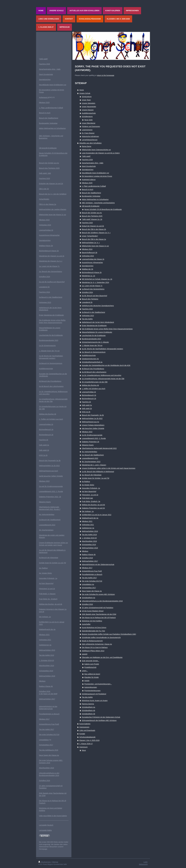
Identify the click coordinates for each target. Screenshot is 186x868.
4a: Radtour (43, 568)
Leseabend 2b (87, 302)
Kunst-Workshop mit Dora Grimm (94, 628)
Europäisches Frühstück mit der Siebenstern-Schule (101, 717)
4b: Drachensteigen (46, 530)
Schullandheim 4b (88, 710)
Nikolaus (85, 551)
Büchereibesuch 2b (89, 399)
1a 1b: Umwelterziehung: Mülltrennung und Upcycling (102, 375)
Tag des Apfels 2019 (89, 535)
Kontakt (82, 734)
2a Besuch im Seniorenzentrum (51, 363)
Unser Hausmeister (89, 107)
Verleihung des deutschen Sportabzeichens (98, 306)
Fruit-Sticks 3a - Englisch (48, 599)
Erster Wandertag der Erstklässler (94, 326)
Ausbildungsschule (89, 113)
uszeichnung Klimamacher (50, 235)
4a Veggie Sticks (88, 485)
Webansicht (143, 864)
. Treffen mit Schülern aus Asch (51, 419)
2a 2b (41, 346)
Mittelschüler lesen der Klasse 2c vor (95, 246)
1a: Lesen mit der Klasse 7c (92, 286)
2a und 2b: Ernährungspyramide (51, 486)
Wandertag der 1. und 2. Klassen (94, 465)
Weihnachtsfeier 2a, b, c (91, 243)
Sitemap (55, 862)
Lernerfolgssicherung (90, 140)
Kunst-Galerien (85, 724)
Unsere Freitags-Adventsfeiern (93, 425)
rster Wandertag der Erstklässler (52, 315)
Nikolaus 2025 (87, 183)
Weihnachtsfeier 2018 (90, 548)
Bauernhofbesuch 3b (90, 253)
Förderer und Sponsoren (91, 126)
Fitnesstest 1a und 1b (47, 589)
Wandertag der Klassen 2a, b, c (51, 261)
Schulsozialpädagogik (87, 737)
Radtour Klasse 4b (89, 555)
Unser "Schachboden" (90, 236)
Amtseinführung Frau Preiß (92, 571)
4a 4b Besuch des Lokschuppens (94, 372)
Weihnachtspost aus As (90, 422)
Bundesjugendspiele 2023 (91, 339)
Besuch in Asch (88, 190)
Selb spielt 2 (44, 445)
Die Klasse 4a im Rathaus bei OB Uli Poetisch (99, 618)
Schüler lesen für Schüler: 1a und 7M (95, 478)
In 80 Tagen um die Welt (48, 694)
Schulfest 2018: (45, 691)
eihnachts (44, 466)
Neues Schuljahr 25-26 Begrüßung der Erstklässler (103, 209)
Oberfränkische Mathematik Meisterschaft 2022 (99, 448)
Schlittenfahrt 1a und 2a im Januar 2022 (97, 515)
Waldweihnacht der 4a (90, 518)
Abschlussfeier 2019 (89, 541)
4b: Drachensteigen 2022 (91, 462)
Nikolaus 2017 (87, 568)
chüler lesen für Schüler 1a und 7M (53, 563)
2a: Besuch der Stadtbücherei (93, 455)
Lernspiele (43, 825)
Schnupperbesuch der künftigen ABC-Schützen (99, 720)
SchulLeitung (87, 97)
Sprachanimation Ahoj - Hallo (93, 163)
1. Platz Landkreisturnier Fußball (94, 186)
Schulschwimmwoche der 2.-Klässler (95, 342)
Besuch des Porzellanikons (51, 381)
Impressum (83, 747)
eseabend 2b (45, 287)
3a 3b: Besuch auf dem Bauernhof (94, 296)
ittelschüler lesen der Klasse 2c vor (53, 215)
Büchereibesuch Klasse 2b (92, 272)
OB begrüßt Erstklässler (91, 206)
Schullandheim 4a (88, 598)
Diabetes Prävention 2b (91, 442)
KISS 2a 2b (86, 412)
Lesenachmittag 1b (89, 392)
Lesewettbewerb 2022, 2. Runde (94, 438)
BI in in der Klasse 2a (48, 204)
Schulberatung (87, 116)
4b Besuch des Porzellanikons (93, 369)
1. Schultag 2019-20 (89, 538)
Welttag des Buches (46, 414)
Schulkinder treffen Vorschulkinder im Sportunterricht (101, 637)
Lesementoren (87, 130)
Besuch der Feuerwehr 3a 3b (50, 461)
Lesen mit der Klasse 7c (51, 266)
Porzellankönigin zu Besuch (92, 574)
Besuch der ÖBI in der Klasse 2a (94, 239)
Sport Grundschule (89, 166)
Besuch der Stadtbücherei (91, 193)
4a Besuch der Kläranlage (49, 558)
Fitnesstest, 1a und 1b (90, 495)
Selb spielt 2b (87, 409)
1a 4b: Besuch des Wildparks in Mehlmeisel (98, 472)
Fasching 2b (86, 402)
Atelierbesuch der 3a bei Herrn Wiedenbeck (98, 322)
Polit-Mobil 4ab (87, 498)
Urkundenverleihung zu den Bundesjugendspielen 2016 (102, 601)
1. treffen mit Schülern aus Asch (94, 389)
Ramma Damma (88, 704)
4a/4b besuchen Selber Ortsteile (51, 476)
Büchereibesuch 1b (89, 395)
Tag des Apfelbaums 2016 (49, 750)
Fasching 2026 (87, 160)
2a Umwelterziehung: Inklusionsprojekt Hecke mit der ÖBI (103, 379)
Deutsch (50, 825)
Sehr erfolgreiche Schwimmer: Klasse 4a (97, 644)
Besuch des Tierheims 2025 (92, 216)
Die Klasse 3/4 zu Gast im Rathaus (95, 647)
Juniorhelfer (86, 624)
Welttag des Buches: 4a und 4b (93, 505)
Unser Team (86, 100)
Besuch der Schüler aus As (92, 213)
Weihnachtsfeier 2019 (90, 531)
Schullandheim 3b (88, 714)
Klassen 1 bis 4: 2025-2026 (89, 740)
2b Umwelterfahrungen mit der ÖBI (95, 382)
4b (40, 381)
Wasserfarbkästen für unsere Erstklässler (97, 332)
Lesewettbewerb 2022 (90, 458)
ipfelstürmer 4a (46, 645)
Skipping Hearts (88, 445)
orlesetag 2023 (46, 302)
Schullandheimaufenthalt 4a (92, 362)
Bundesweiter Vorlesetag (91, 196)
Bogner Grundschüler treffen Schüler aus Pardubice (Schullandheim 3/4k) (109, 634)
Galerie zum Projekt (92, 664)
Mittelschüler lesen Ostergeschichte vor (96, 150)
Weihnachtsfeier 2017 (90, 561)
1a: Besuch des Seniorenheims (51, 272)
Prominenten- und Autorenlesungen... (98, 684)
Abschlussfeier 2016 (46, 768)
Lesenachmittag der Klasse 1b (93, 259)
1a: (40, 266)
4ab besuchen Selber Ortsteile (93, 428)
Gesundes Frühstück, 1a (91, 488)
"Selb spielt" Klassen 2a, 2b (92, 219)
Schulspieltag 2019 (89, 545)
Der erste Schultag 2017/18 (92, 581)
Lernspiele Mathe (45, 830)
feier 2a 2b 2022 (54, 466)
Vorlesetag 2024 (88, 256)
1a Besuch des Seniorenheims (93, 289)
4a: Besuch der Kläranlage (92, 475)
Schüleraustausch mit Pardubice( (94, 694)
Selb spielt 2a (87, 405)
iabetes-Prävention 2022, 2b (51, 497)
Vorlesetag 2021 (88, 525)
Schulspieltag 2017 (89, 588)
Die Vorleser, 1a (88, 511)
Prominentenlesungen (92, 691)
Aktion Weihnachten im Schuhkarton (95, 199)
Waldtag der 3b (87, 269)
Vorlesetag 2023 (88, 316)
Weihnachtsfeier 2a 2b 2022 (92, 418)
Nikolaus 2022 (87, 432)
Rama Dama (87, 146)
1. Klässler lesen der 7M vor (92, 345)
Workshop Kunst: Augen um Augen (95, 701)
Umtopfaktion (44, 740)
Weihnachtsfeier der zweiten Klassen (53, 209)
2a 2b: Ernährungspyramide (92, 435)
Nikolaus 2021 (87, 521)
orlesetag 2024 (46, 225)
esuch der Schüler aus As (50, 163)
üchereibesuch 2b (47, 435)
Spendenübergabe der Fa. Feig (93, 631)
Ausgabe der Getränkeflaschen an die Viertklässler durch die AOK (106, 365)
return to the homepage (106, 75)
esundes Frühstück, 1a (49, 578)
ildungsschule (48, 369)
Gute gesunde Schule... (91, 661)
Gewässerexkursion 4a (90, 359)
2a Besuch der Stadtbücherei (50, 520)
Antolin (87, 681)
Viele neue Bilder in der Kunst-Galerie (53, 816)
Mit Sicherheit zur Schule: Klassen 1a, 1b (97, 279)
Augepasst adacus (89, 180)
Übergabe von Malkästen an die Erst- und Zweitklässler (102, 657)
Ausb (41, 369)
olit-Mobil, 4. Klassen (48, 594)
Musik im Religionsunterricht (92, 641)
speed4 (85, 654)
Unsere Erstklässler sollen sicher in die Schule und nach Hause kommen (109, 468)
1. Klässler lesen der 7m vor (49, 351)
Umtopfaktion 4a (88, 584)
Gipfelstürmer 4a (88, 528)
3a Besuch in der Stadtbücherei (93, 312)
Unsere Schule (85, 93)
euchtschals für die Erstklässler (51, 335)
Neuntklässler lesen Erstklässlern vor (95, 173)
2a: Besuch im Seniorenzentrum (94, 352)
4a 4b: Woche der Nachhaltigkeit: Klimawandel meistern (102, 349)
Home (82, 90)
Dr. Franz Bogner (88, 133)
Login (146, 862)
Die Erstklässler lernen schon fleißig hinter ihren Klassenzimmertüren (107, 329)
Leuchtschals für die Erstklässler (94, 336)
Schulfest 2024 (87, 292)
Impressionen (84, 727)
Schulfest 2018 (87, 558)
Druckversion (45, 862)
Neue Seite (88, 120)
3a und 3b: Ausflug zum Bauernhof (52, 282)
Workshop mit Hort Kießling (92, 621)
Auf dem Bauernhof (89, 491)
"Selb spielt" (86, 156)
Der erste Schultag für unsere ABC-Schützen (98, 594)
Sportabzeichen (88, 170)
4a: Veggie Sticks (45, 573)
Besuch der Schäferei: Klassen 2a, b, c (96, 233)
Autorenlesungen (91, 687)
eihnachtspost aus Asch (49, 471)
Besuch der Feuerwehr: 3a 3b (93, 415)
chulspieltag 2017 (47, 745)
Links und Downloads (87, 730)
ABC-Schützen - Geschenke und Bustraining (98, 203)
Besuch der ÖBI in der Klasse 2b (94, 229)
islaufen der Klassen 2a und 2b (51, 184)
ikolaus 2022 (45, 481)
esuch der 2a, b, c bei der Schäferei (53, 194)
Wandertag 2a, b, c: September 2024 (95, 282)
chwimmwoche (50, 346)
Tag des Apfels (87, 319)
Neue (84, 750)
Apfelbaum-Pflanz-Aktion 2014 (93, 651)
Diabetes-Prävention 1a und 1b (93, 508)
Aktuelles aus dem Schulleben (91, 143)
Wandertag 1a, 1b (88, 276)
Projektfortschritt (90, 667)
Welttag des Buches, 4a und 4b (51, 604)
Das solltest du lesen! (92, 674)
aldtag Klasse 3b (47, 246)
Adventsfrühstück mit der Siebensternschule (98, 564)
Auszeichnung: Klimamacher (92, 263)
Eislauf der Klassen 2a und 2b (93, 226)
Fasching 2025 (87, 223)
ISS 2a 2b (44, 455)
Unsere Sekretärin (89, 103)
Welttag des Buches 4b (90, 385)
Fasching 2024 (87, 309)
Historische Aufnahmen (90, 136)
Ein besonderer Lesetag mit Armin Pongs (97, 176)
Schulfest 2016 (87, 604)
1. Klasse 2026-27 (86, 744)
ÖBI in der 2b (44, 189)
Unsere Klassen (88, 110)
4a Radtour (86, 482)
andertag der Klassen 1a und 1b (52, 256)
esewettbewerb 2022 (48, 525)
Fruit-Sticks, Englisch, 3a (91, 501)
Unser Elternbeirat (89, 123)
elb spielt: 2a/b (45, 173)
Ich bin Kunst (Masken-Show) (93, 611)
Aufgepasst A (44, 97)
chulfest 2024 (45, 277)
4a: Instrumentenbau (89, 452)
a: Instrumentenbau (47, 514)
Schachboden (44, 199)
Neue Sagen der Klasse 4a (92, 591)
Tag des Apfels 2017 (89, 578)
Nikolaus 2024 (87, 249)
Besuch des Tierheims (90, 299)
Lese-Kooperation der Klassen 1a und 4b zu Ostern (101, 153)
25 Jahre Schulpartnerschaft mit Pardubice (98, 608)
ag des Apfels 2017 (47, 729)
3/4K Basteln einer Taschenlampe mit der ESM (99, 614)
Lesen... (85, 671)
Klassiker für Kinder (92, 677)
